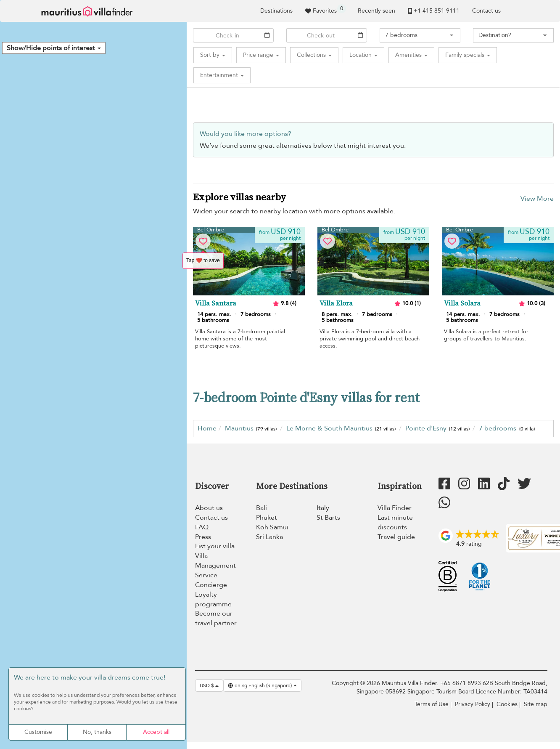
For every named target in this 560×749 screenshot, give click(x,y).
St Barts (328, 518)
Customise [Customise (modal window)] (38, 732)
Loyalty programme (213, 599)
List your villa (215, 546)
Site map (536, 704)
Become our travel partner (216, 618)
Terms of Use (432, 704)
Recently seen (376, 11)
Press (203, 537)
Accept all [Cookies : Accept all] (156, 732)
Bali (262, 508)
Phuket (267, 518)
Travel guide (396, 537)
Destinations (276, 11)
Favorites (326, 9)
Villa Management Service (215, 566)
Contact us (486, 11)
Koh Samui (272, 527)
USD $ (209, 685)
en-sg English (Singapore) (262, 685)
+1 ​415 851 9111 (434, 11)
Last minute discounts (395, 522)
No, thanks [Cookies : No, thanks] (97, 732)
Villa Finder (395, 508)
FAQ (202, 527)
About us (209, 508)
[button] (54, 48)
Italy (323, 508)
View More (537, 199)
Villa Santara (216, 303)
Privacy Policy (473, 704)
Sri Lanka (269, 537)
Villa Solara (462, 303)
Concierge (211, 585)
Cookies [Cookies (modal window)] (507, 704)
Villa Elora (336, 303)
